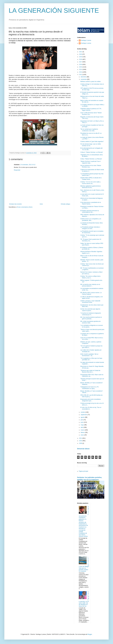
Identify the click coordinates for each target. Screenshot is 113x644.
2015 (81, 67)
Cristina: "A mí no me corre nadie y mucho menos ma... (90, 183)
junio (82, 422)
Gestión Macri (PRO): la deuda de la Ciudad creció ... (91, 179)
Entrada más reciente (15, 204)
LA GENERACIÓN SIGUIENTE (54, 10)
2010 (81, 441)
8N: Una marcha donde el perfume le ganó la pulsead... (91, 318)
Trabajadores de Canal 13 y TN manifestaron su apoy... (89, 388)
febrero (83, 432)
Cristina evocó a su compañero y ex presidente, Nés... (91, 220)
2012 (81, 75)
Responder (17, 170)
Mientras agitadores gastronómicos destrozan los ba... (91, 187)
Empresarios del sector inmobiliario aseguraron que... (91, 400)
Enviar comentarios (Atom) (25, 207)
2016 (81, 64)
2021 (81, 52)
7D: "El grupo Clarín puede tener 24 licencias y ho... (91, 240)
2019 (81, 57)
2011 (81, 438)
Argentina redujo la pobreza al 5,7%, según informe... (91, 109)
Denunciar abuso (83, 449)
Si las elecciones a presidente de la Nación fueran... (91, 203)
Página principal (83, 471)
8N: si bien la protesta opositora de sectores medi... (90, 322)
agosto (83, 417)
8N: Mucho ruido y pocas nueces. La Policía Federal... (91, 293)
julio (82, 420)
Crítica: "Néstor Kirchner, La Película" (91, 159)
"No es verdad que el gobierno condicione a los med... (89, 130)
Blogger (90, 634)
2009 (81, 443)
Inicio (41, 204)
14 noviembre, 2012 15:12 (28, 165)
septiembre (84, 415)
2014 (81, 69)
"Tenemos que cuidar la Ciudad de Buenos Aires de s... (90, 371)
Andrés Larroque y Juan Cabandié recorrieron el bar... (90, 302)
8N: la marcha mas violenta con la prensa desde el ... (90, 285)
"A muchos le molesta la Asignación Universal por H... (91, 314)
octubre (83, 412)
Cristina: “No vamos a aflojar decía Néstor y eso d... (90, 277)
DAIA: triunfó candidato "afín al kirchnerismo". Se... (89, 355)
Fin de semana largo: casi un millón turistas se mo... (91, 145)
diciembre (84, 77)
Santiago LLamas (86, 40)
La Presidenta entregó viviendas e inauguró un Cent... (90, 228)
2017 (81, 62)
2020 (81, 54)
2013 (81, 72)
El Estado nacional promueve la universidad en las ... (90, 211)
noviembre (84, 79)
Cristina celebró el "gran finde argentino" (92, 142)
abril (82, 427)
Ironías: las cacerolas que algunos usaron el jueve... (90, 310)
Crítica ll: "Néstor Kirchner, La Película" (92, 152)
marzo (83, 430)
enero (83, 435)
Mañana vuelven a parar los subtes (91, 82)
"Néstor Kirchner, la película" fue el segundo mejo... (90, 162)
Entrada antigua (65, 204)
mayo (83, 425)
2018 (81, 59)
